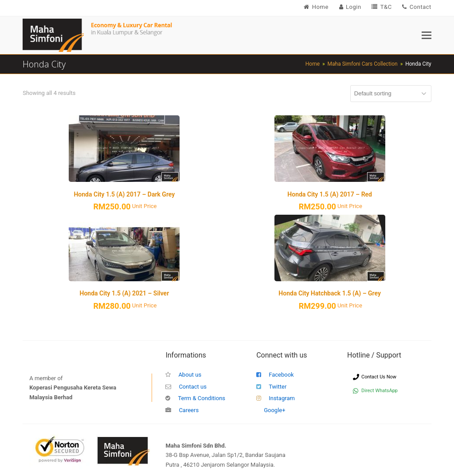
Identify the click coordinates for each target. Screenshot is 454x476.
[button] (427, 35)
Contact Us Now (375, 377)
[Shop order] (391, 94)
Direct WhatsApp (375, 391)
